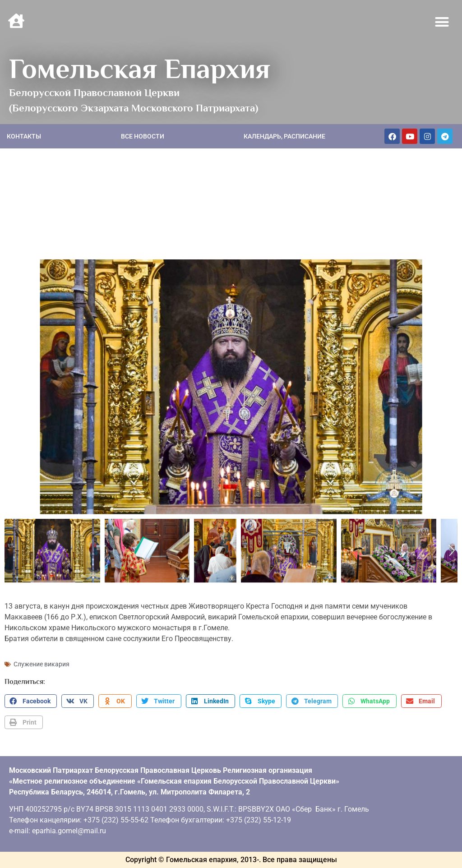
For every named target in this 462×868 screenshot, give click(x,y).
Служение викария (42, 664)
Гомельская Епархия (140, 69)
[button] (442, 22)
